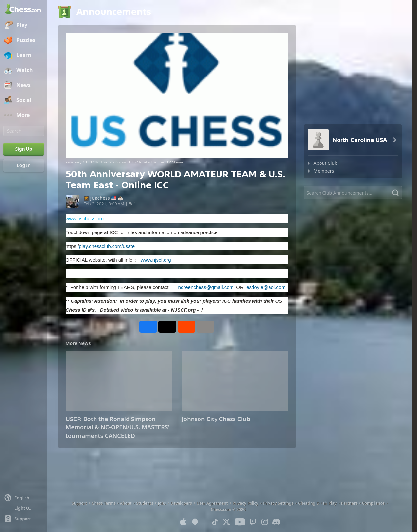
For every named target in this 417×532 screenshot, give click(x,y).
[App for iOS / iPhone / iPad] (183, 522)
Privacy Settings (278, 503)
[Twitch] (253, 522)
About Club (326, 163)
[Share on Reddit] (186, 327)
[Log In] (24, 165)
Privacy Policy (245, 503)
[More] (24, 115)
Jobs (162, 503)
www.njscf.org (156, 260)
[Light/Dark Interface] (24, 508)
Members (324, 171)
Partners (349, 503)
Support (79, 503)
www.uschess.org (85, 219)
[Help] (24, 519)
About (126, 503)
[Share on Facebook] (148, 327)
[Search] (24, 131)
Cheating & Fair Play (317, 503)
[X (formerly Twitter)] (227, 522)
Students (145, 503)
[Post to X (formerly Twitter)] (167, 327)
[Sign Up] (24, 149)
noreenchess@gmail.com (206, 287)
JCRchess (100, 198)
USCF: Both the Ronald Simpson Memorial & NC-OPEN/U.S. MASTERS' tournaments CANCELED (118, 427)
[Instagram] (265, 522)
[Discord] (276, 522)
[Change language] (24, 498)
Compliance (373, 503)
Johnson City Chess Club (216, 419)
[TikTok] (215, 522)
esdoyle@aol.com (266, 287)
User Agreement (212, 503)
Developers (181, 503)
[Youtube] (240, 522)
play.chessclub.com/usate (107, 246)
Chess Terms (104, 503)
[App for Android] (195, 522)
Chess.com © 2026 (228, 510)
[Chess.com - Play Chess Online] (24, 9)
